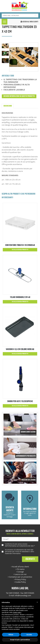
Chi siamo (20, 569)
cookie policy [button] (17, 612)
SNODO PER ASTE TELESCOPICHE (20, 401)
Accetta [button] (29, 635)
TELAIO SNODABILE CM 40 (20, 297)
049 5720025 (14, 593)
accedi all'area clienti (29, 22)
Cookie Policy (20, 582)
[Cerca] (17, 15)
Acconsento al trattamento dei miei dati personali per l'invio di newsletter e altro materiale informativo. (20, 552)
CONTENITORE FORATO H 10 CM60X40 (20, 245)
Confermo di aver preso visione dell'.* (20, 545)
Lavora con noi (20, 574)
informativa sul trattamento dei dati (21, 546)
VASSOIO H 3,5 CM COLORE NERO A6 (20, 349)
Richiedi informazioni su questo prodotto (19, 96)
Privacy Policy (20, 579)
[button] (37, 602)
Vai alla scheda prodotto (20, 250)
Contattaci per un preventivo (20, 577)
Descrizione (8, 106)
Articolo (6, 76)
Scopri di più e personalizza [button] (20, 640)
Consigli (20, 572)
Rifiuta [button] (11, 635)
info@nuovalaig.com (23, 595)
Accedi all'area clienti (20, 567)
